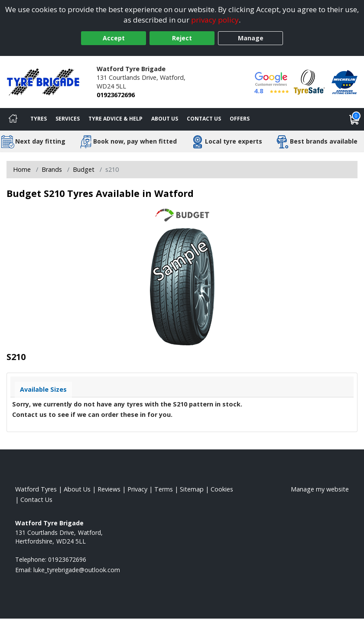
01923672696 (116, 95)
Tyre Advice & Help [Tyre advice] (115, 119)
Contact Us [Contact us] (204, 119)
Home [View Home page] (22, 169)
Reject (182, 38)
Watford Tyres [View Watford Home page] (36, 489)
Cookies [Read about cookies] (222, 489)
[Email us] (77, 570)
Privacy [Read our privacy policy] (137, 489)
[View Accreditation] (309, 81)
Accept (114, 38)
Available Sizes (43, 389)
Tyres (39, 119)
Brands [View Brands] (52, 169)
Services (68, 119)
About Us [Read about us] (77, 489)
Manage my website (320, 489)
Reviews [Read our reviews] (109, 489)
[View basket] (354, 119)
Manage (251, 38)
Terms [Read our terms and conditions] (164, 489)
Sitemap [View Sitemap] (192, 489)
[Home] (13, 119)
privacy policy (215, 20)
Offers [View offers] (240, 119)
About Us (165, 119)
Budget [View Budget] (84, 169)
